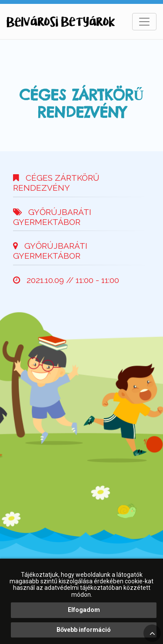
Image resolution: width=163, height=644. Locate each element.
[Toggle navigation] (144, 22)
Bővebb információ (84, 630)
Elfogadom (84, 610)
